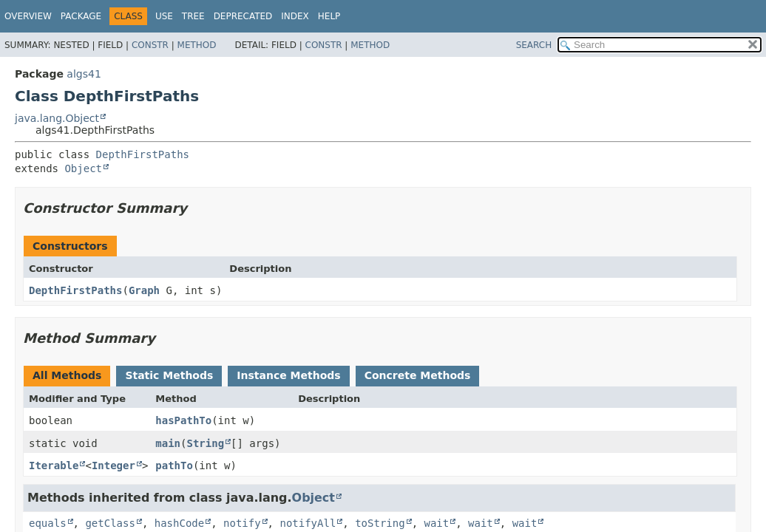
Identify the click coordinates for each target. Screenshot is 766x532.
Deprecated (243, 16)
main (168, 443)
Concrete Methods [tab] (418, 375)
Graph (144, 290)
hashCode (179, 523)
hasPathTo (183, 420)
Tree (193, 16)
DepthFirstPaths (143, 154)
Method (197, 45)
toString (380, 523)
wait (436, 523)
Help (329, 16)
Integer (113, 465)
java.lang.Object (57, 118)
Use (164, 16)
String (205, 443)
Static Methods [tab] (169, 375)
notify (242, 523)
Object (83, 168)
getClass (110, 523)
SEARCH (534, 45)
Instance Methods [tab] (288, 375)
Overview (28, 16)
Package (81, 16)
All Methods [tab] (67, 375)
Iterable (54, 465)
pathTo (174, 465)
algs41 (84, 74)
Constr (150, 45)
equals (48, 523)
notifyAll (308, 523)
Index (295, 16)
